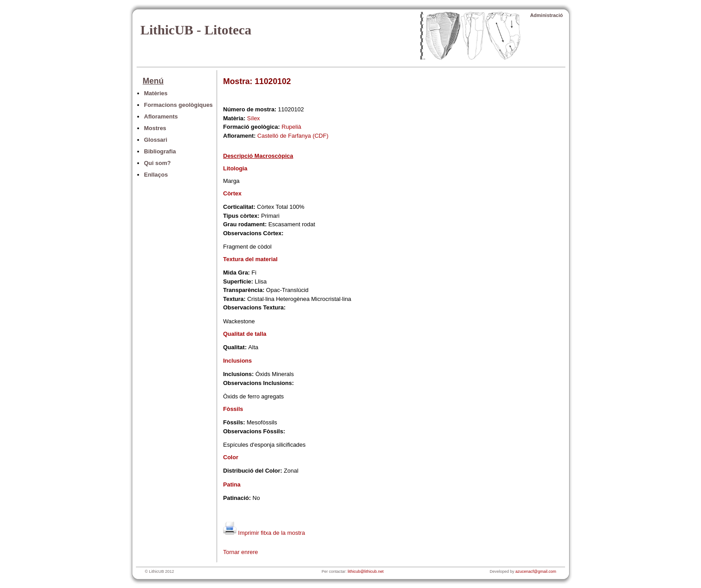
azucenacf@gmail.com (536, 571)
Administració (547, 15)
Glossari (156, 140)
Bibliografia (160, 151)
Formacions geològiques (178, 105)
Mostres (155, 128)
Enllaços (156, 175)
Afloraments (161, 116)
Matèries (156, 93)
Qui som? (157, 163)
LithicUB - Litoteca (196, 30)
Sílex (253, 118)
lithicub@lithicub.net (366, 571)
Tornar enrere (241, 552)
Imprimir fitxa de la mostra (264, 533)
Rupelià (291, 127)
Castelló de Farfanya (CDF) (293, 136)
